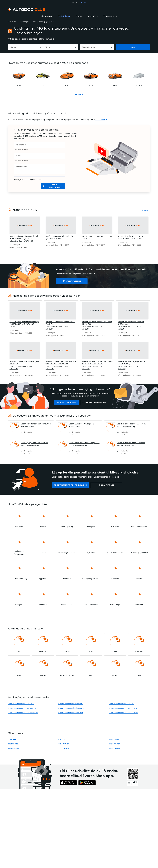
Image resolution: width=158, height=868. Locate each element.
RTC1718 (62, 739)
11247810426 (64, 744)
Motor (34, 22)
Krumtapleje (44, 22)
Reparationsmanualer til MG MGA (71, 708)
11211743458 (64, 748)
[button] (93, 16)
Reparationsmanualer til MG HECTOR (123, 708)
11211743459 (114, 748)
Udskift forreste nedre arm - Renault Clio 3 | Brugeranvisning (36, 425)
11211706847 (114, 739)
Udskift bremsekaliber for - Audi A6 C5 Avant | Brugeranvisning (131, 425)
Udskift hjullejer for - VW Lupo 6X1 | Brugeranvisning (82, 425)
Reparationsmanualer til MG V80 (71, 713)
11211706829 (114, 744)
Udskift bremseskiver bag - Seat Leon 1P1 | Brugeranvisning (131, 444)
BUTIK (75, 2)
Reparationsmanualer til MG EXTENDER (23, 713)
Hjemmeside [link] (12, 22)
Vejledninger (24, 22)
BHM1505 (12, 739)
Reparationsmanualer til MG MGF (122, 704)
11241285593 (13, 748)
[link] (47, 16)
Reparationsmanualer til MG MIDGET (22, 708)
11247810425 (13, 744)
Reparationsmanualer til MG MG (71, 704)
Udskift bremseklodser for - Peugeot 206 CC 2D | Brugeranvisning (84, 444)
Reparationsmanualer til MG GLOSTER (124, 713)
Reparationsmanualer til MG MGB (21, 704)
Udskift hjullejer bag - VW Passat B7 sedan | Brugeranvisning (34, 444)
